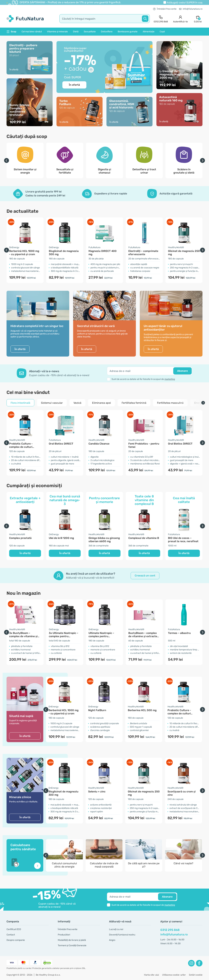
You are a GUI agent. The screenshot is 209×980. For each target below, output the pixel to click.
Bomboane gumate (128, 32)
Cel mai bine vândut (32, 32)
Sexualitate (90, 32)
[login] (180, 19)
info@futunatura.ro (191, 9)
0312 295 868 (170, 930)
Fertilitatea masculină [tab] (170, 403)
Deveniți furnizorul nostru (122, 935)
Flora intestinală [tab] (20, 403)
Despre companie (16, 940)
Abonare (182, 371)
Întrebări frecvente (165, 9)
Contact (11, 935)
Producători (64, 935)
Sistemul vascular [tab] (52, 403)
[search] (105, 19)
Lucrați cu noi (116, 929)
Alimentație (149, 32)
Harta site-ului (151, 975)
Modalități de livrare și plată (72, 940)
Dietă (76, 32)
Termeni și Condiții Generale (72, 945)
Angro (112, 940)
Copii (162, 32)
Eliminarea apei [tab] (101, 403)
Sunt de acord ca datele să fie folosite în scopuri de (143, 379)
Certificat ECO (14, 929)
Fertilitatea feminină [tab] (134, 403)
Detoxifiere (107, 32)
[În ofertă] (30, 102)
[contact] (161, 19)
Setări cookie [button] (196, 975)
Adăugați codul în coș (185, 3)
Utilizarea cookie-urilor (174, 975)
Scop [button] (11, 32)
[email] (150, 371)
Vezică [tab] (77, 403)
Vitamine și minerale (57, 32)
